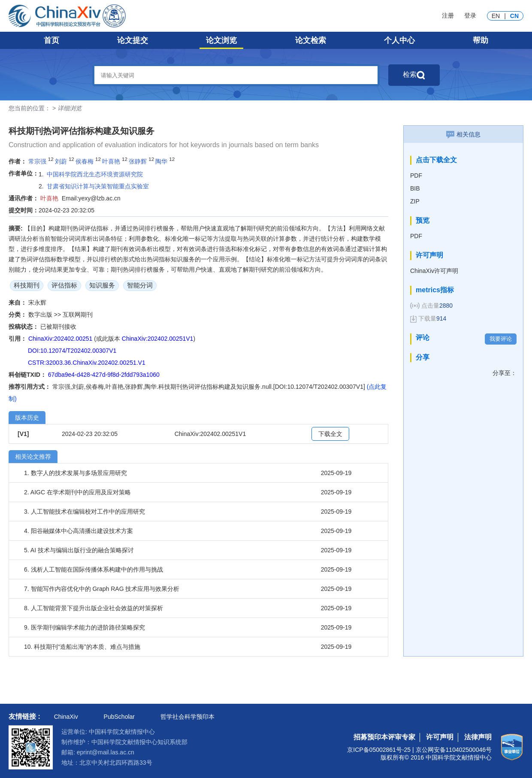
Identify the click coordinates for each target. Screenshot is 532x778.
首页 (51, 40)
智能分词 (140, 285)
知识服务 (102, 285)
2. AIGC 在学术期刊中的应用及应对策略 (77, 492)
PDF (416, 176)
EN (496, 16)
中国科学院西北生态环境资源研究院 (95, 174)
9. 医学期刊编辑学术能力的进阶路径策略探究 (85, 627)
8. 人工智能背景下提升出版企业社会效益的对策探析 (94, 608)
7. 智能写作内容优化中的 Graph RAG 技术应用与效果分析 (102, 589)
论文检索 (311, 40)
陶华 (161, 161)
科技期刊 (27, 285)
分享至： (505, 373)
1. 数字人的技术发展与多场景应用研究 (76, 473)
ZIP (415, 201)
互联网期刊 (78, 315)
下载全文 (330, 434)
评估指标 (64, 285)
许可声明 (440, 737)
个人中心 (399, 40)
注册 (448, 15)
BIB (415, 188)
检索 (414, 75)
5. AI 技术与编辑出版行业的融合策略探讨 (79, 550)
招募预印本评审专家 (384, 737)
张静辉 (138, 161)
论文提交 (133, 40)
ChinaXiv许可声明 (434, 271)
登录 (470, 15)
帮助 (481, 40)
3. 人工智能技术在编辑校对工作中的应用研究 (85, 512)
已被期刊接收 (58, 327)
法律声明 (478, 737)
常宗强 (37, 161)
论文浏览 (221, 40)
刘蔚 (61, 161)
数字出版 (41, 315)
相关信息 (463, 134)
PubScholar (119, 717)
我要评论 (501, 339)
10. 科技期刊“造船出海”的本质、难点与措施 (82, 647)
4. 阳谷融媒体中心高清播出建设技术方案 (79, 531)
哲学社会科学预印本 (187, 717)
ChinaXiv (66, 717)
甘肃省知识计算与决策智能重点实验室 (98, 186)
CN (514, 16)
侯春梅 (85, 161)
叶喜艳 (111, 161)
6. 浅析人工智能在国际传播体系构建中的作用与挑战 (94, 569)
